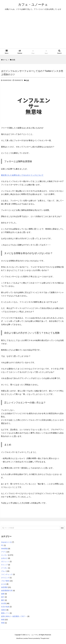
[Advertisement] (33, 31)
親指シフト (5, 613)
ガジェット (5, 561)
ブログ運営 (5, 581)
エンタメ (4, 555)
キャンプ (4, 565)
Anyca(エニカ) (6, 542)
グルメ (4, 571)
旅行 (3, 597)
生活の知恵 (5, 607)
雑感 (28, 80)
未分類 (4, 603)
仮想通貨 (4, 587)
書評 (3, 600)
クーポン (4, 568)
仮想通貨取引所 (7, 591)
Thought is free (45, 638)
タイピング (5, 578)
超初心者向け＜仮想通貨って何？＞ (14, 616)
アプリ (4, 552)
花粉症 (4, 610)
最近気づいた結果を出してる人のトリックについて (22, 175)
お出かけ (4, 558)
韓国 (3, 623)
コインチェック (7, 574)
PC (2, 545)
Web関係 (4, 549)
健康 (3, 594)
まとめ (4, 584)
